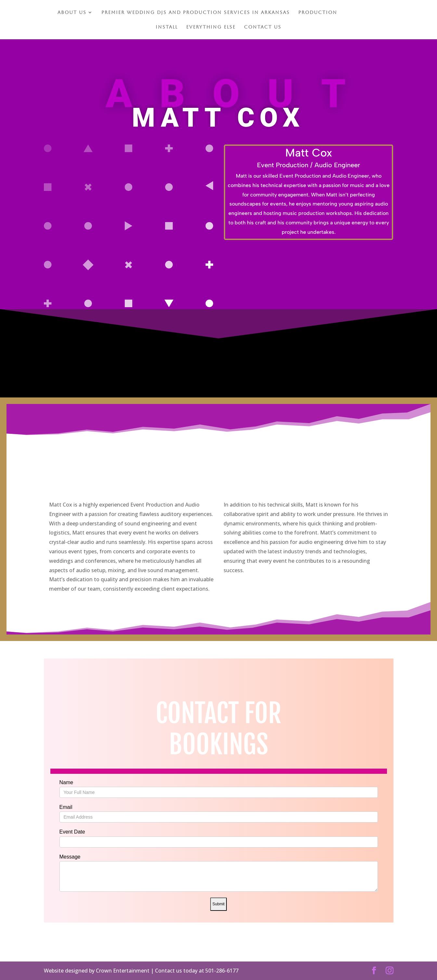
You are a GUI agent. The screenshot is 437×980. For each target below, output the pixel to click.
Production (318, 13)
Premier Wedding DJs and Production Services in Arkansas (196, 13)
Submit (218, 904)
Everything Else (211, 27)
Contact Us (263, 27)
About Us (72, 13)
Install (167, 27)
